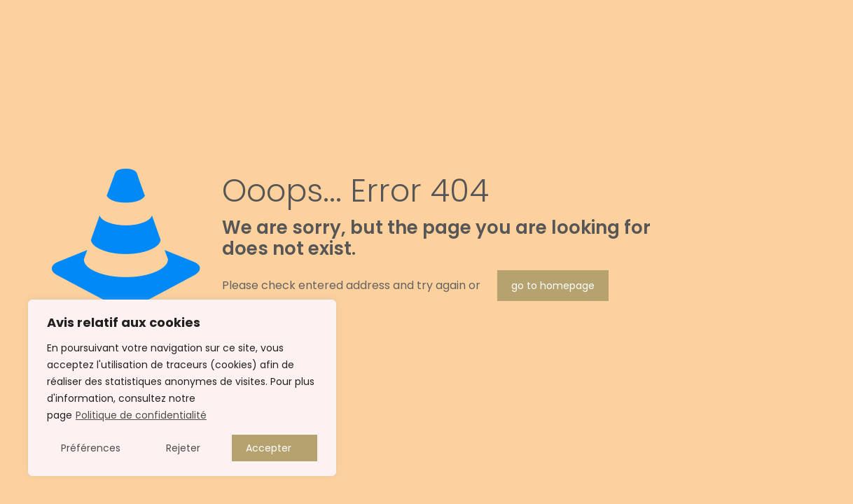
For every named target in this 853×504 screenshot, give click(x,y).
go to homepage (553, 286)
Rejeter (183, 448)
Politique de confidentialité (141, 415)
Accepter (269, 448)
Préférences (91, 448)
